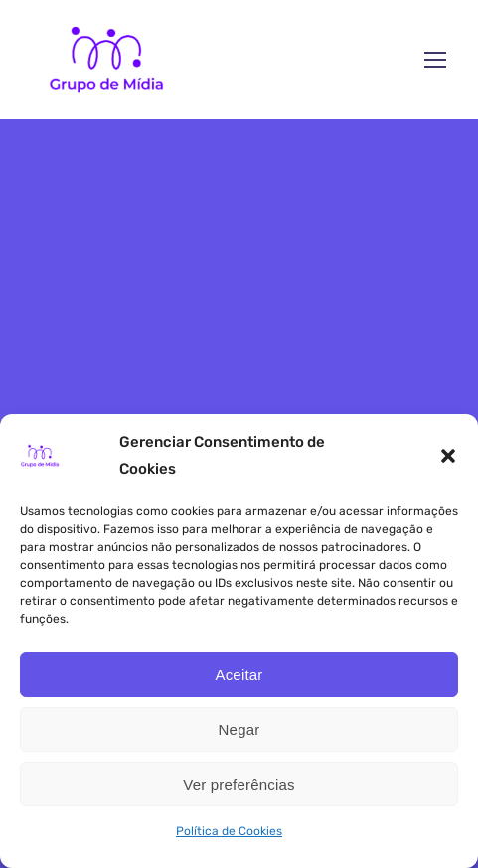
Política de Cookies (229, 831)
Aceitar (239, 675)
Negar (239, 729)
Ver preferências (239, 784)
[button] (448, 456)
